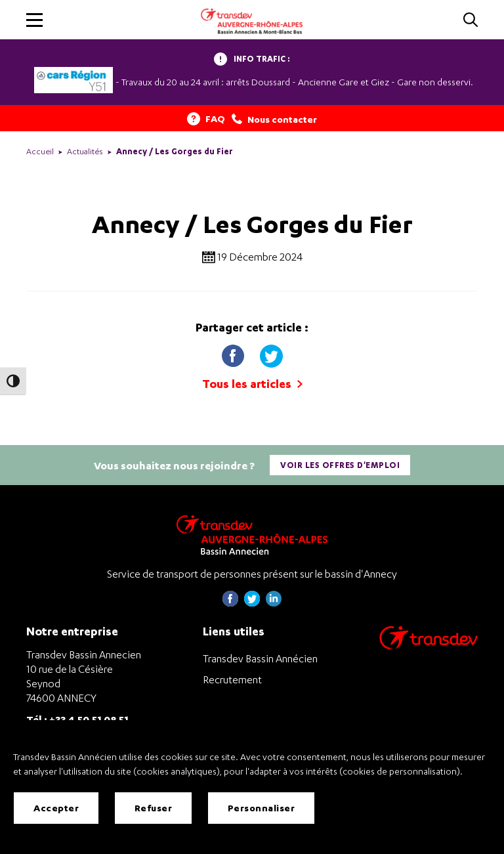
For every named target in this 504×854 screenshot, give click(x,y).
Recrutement (232, 679)
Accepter (56, 808)
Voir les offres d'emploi (340, 465)
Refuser (154, 808)
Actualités (85, 151)
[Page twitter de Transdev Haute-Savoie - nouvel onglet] (252, 603)
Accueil (40, 151)
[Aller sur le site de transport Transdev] (429, 646)
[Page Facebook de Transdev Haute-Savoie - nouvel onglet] (230, 603)
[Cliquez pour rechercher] (471, 21)
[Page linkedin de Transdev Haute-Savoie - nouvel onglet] (274, 603)
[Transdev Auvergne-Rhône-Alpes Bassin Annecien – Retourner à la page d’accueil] (252, 535)
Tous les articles (252, 384)
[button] (34, 20)
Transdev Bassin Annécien (260, 658)
